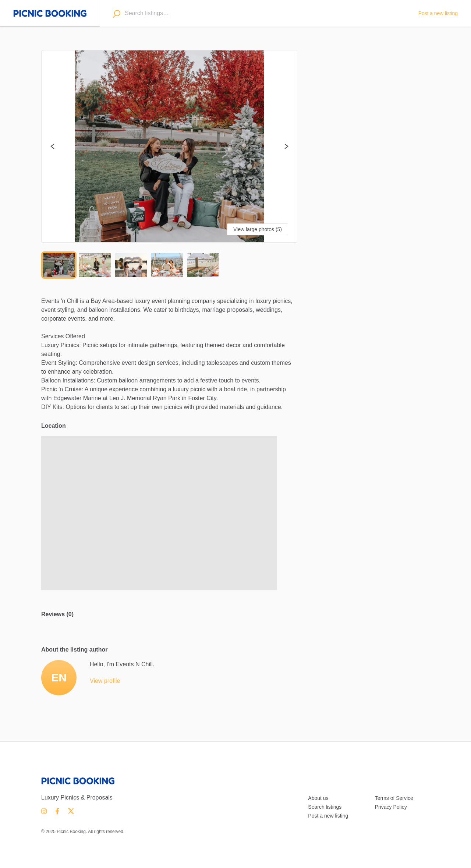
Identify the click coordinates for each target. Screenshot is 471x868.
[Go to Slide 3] (131, 265)
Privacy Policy (391, 807)
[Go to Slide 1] (59, 265)
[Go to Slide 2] (95, 265)
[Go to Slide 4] (167, 265)
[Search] (116, 14)
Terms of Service (394, 798)
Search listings (325, 807)
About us (318, 798)
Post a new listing (328, 816)
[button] (169, 146)
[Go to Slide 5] (203, 265)
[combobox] (265, 13)
